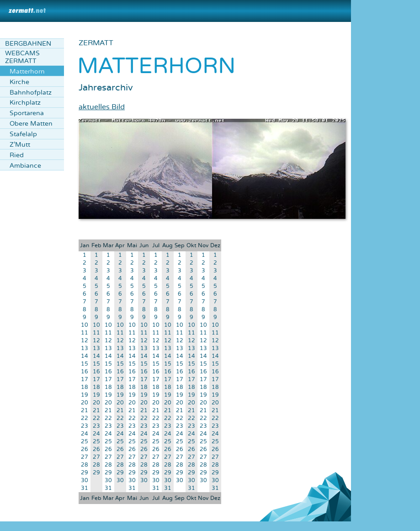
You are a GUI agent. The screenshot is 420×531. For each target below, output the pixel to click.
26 (85, 449)
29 (85, 473)
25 (85, 442)
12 (85, 341)
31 (85, 488)
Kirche (19, 82)
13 (85, 348)
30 (85, 481)
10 (85, 325)
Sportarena (27, 113)
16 (85, 372)
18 (85, 387)
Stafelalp (23, 134)
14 (85, 356)
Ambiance (25, 166)
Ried (17, 155)
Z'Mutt (20, 145)
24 (85, 434)
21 (85, 411)
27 (85, 457)
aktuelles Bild (102, 107)
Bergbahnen (28, 44)
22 (85, 418)
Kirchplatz (25, 103)
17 (85, 380)
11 (85, 333)
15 (85, 364)
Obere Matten (31, 124)
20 (85, 403)
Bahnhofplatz (31, 93)
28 (85, 465)
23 (85, 426)
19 (85, 395)
